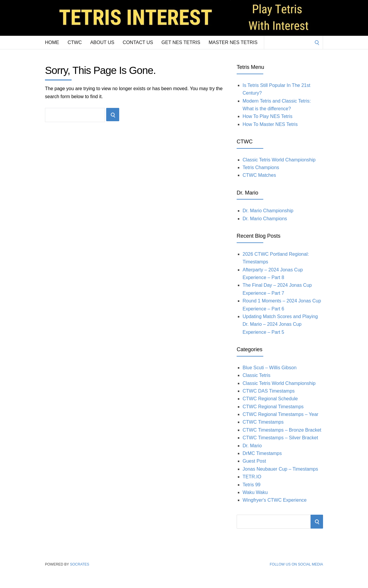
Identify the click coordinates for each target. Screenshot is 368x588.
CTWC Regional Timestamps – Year (280, 414)
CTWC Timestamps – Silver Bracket (280, 438)
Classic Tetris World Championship (279, 160)
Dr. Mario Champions (265, 219)
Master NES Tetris (233, 42)
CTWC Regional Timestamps (273, 407)
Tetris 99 (251, 485)
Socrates (79, 564)
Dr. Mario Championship (268, 211)
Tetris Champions (261, 167)
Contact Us (138, 42)
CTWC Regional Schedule (270, 399)
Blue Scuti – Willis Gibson (269, 368)
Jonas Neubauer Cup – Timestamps (280, 469)
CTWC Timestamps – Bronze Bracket (282, 430)
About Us (102, 42)
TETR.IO (252, 477)
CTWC (75, 42)
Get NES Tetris (181, 42)
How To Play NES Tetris (267, 116)
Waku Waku (255, 492)
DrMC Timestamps (262, 453)
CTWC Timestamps (263, 422)
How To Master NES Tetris (270, 124)
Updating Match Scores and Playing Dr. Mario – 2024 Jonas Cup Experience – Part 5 (280, 324)
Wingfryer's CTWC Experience (275, 500)
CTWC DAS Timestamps (269, 391)
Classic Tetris (256, 375)
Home (52, 42)
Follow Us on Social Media (296, 564)
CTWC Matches (259, 175)
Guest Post (254, 461)
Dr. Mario (252, 446)
